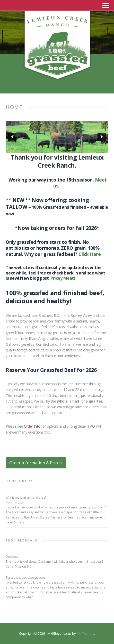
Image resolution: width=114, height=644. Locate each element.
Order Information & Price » (36, 463)
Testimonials (22, 540)
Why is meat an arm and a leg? (26, 497)
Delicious (12, 557)
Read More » (15, 522)
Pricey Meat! (63, 278)
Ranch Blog (20, 481)
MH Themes (85, 633)
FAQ (91, 426)
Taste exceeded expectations (25, 578)
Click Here (90, 254)
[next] (102, 137)
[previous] (12, 137)
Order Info (32, 426)
